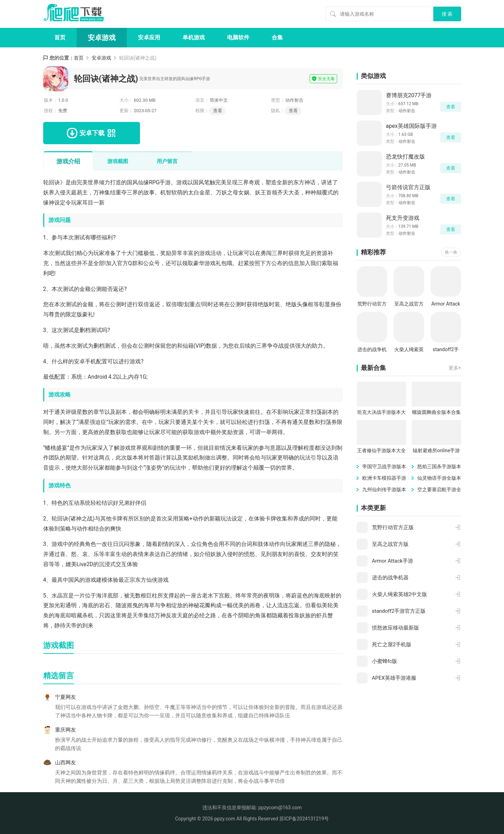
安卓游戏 (102, 38)
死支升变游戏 (403, 218)
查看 (293, 111)
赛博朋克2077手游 (409, 95)
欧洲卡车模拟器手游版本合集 (384, 478)
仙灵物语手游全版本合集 (439, 478)
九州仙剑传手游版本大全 (384, 490)
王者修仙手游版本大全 (381, 450)
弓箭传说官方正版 (408, 187)
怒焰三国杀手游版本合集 (439, 467)
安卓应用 (149, 37)
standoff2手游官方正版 (446, 350)
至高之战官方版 (409, 304)
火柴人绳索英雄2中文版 (409, 350)
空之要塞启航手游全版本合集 (439, 490)
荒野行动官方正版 (372, 304)
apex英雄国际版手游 (411, 126)
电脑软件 (238, 37)
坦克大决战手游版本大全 (381, 413)
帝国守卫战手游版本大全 (384, 467)
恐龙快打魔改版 (405, 157)
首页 (60, 37)
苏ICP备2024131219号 (304, 819)
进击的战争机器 (372, 350)
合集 (277, 37)
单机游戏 (194, 37)
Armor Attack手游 (446, 304)
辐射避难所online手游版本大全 (436, 451)
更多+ (455, 368)
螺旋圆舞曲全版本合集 (436, 412)
